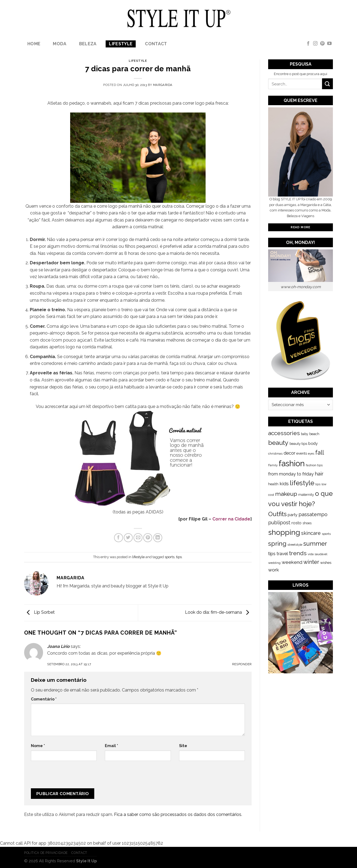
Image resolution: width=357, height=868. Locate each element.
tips (179, 557)
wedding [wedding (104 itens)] (274, 563)
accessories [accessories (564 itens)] (284, 433)
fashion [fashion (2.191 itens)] (292, 463)
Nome (38, 746)
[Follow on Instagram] (315, 44)
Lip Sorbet (39, 612)
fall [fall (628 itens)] (320, 452)
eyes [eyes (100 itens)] (311, 454)
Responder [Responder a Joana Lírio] (242, 664)
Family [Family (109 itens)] (273, 465)
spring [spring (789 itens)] (277, 543)
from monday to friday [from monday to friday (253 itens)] (291, 474)
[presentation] (67, 777)
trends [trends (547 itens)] (298, 553)
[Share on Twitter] (128, 538)
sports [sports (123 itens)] (326, 534)
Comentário (44, 699)
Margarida (163, 85)
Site (183, 746)
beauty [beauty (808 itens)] (278, 443)
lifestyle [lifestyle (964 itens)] (302, 483)
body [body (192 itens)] (313, 443)
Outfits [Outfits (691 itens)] (277, 514)
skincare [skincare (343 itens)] (311, 533)
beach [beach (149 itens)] (314, 434)
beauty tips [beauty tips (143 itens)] (298, 444)
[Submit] (327, 84)
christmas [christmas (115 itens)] (275, 454)
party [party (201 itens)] (293, 515)
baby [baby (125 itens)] (305, 434)
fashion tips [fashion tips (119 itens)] (314, 465)
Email (111, 746)
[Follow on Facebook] (308, 44)
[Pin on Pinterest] (148, 538)
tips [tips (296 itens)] (272, 554)
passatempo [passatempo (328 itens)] (313, 514)
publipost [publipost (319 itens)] (279, 523)
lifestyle (121, 44)
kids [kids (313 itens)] (284, 483)
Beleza (88, 44)
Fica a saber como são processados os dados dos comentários (178, 814)
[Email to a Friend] (138, 538)
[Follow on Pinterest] (322, 44)
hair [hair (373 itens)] (319, 474)
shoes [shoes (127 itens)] (307, 523)
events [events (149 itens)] (302, 453)
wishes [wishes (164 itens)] (326, 562)
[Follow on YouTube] (329, 44)
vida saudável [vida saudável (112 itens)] (317, 554)
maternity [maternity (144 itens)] (306, 495)
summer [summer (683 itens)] (315, 544)
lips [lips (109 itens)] (318, 484)
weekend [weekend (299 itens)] (292, 562)
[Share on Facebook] (119, 538)
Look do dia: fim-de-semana (218, 612)
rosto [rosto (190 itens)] (296, 523)
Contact (156, 44)
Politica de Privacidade (46, 853)
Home (34, 44)
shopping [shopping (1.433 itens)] (284, 532)
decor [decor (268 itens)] (289, 453)
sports (170, 557)
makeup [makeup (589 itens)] (286, 494)
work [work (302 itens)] (274, 570)
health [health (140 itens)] (273, 484)
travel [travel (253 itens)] (282, 554)
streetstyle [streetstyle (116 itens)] (295, 545)
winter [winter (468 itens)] (311, 562)
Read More (300, 227)
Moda (60, 44)
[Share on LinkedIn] (158, 538)
